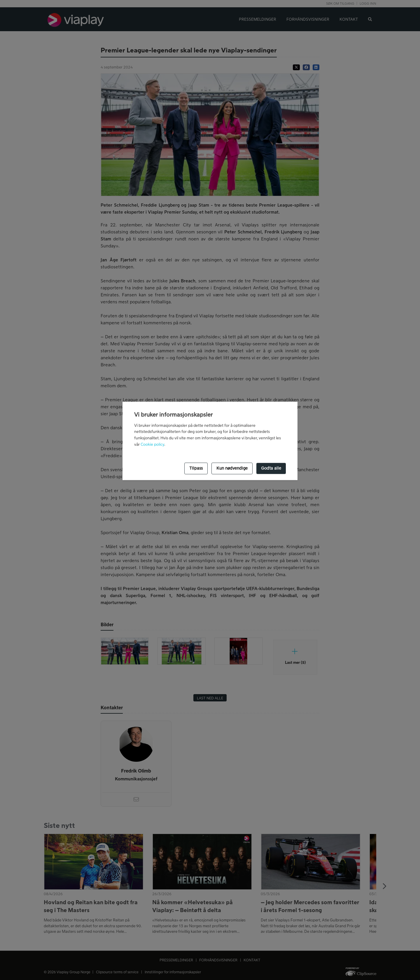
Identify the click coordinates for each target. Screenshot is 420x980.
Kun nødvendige (232, 468)
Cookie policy (152, 445)
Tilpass (196, 468)
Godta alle (271, 468)
